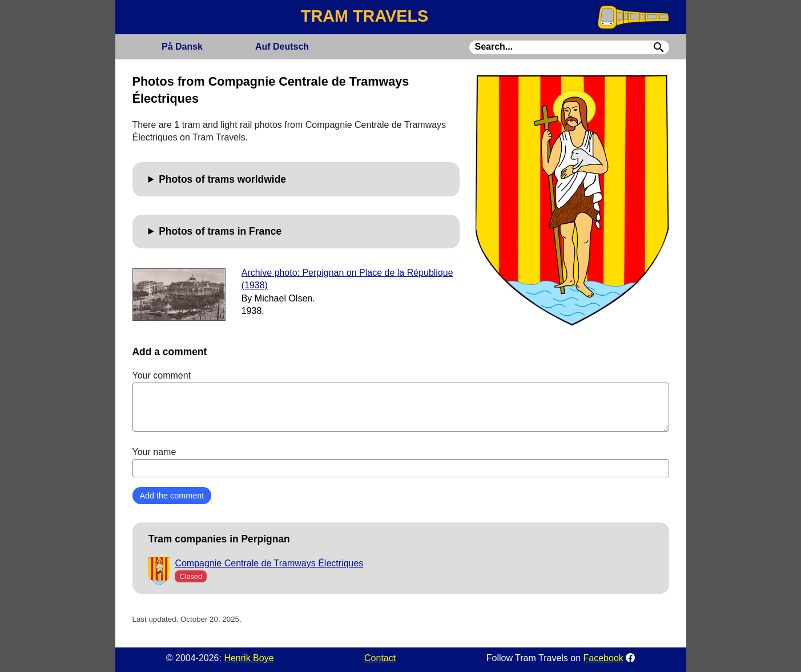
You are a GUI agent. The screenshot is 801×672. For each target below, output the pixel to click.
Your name (401, 462)
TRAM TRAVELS (365, 16)
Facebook (603, 658)
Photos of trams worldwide (222, 179)
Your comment (401, 401)
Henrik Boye (249, 658)
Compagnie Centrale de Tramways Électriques (269, 563)
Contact (380, 658)
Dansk (182, 47)
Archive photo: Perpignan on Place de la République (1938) (347, 279)
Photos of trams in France (220, 231)
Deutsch (282, 47)
